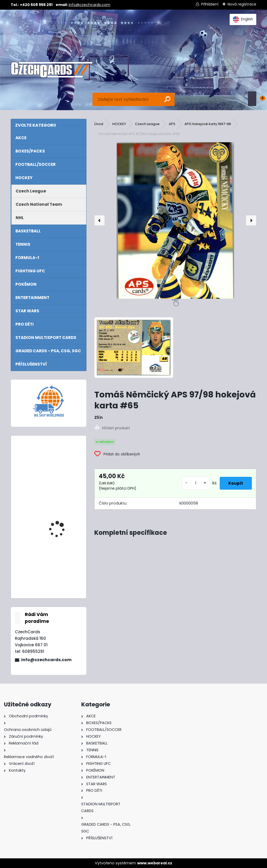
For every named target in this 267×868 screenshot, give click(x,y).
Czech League (147, 124)
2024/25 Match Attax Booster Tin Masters (62, 519)
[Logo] (52, 70)
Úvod (99, 124)
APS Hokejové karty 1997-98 (208, 124)
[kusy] (192, 483)
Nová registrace (242, 4)
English (243, 19)
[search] (167, 99)
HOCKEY (119, 124)
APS (172, 124)
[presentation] (100, 220)
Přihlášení (210, 4)
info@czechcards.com (89, 5)
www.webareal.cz (155, 863)
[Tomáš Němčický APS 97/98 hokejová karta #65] (175, 220)
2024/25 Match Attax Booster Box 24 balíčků (62, 462)
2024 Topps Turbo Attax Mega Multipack (62, 566)
